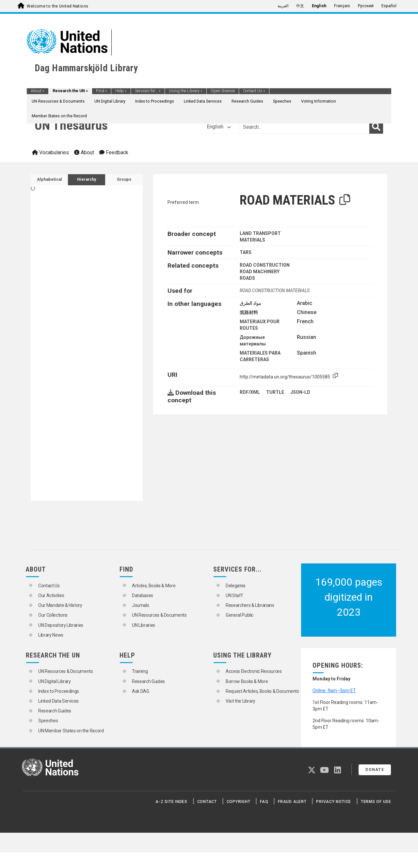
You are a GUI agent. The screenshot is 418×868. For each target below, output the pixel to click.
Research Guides (247, 101)
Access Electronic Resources (254, 671)
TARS (246, 252)
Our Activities (51, 595)
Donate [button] (375, 770)
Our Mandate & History (60, 605)
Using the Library (186, 91)
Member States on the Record (59, 116)
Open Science (223, 91)
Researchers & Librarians (250, 605)
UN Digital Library (110, 101)
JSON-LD (300, 392)
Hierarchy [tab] (87, 179)
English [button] (219, 127)
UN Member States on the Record (71, 731)
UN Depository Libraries (61, 625)
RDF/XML (250, 392)
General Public (240, 615)
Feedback (114, 152)
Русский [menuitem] (366, 6)
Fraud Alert (292, 802)
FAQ (264, 802)
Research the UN (70, 91)
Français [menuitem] (342, 6)
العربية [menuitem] (283, 6)
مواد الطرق (250, 303)
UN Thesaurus (71, 125)
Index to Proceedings (155, 101)
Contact (207, 802)
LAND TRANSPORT (260, 233)
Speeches (282, 101)
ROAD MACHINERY (260, 272)
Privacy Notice (334, 802)
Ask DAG (141, 691)
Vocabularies (50, 152)
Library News (51, 635)
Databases (143, 595)
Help (121, 91)
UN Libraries (144, 625)
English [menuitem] (319, 6)
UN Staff (234, 595)
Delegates (236, 586)
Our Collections (53, 615)
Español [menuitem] (389, 6)
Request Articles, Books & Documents (262, 691)
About (38, 91)
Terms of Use (376, 802)
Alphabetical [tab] (49, 179)
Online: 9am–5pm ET (334, 691)
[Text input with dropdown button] (304, 127)
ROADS (247, 278)
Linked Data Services (203, 101)
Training (140, 671)
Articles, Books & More (154, 586)
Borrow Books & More (247, 681)
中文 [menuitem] (300, 6)
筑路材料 (249, 312)
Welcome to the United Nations (57, 6)
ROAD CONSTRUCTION (265, 265)
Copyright (239, 802)
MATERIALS (252, 240)
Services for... (148, 91)
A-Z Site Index (171, 802)
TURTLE (275, 392)
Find (102, 91)
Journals (140, 605)
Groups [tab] (124, 179)
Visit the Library (241, 701)
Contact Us (254, 91)
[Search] (376, 127)
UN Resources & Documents (58, 101)
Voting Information (319, 101)
